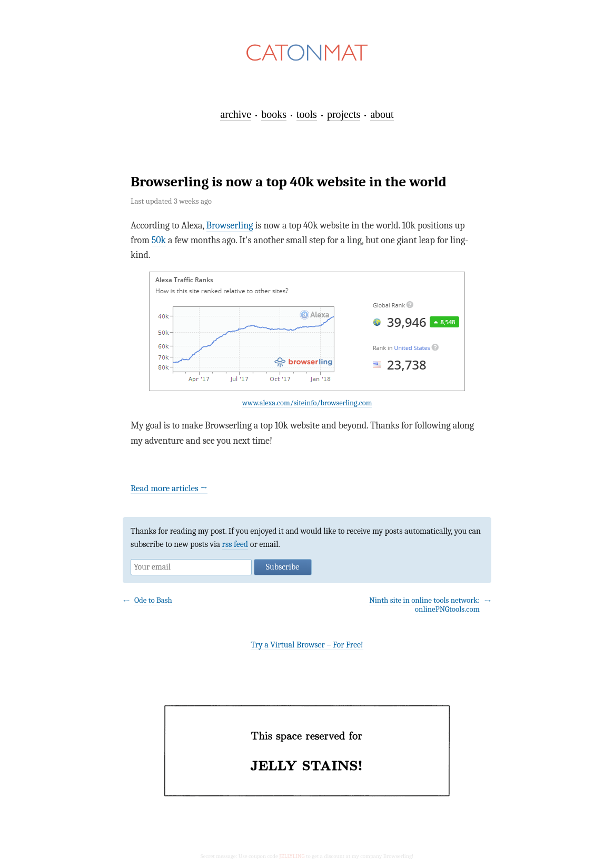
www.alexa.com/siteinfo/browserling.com (307, 403)
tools (307, 114)
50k (159, 240)
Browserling (230, 226)
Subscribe (283, 567)
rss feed (235, 544)
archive (236, 114)
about (382, 114)
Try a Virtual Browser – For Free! (307, 645)
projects (344, 114)
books (274, 114)
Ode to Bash (153, 600)
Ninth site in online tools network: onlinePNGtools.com (424, 605)
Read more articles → (169, 488)
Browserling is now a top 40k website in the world (289, 182)
